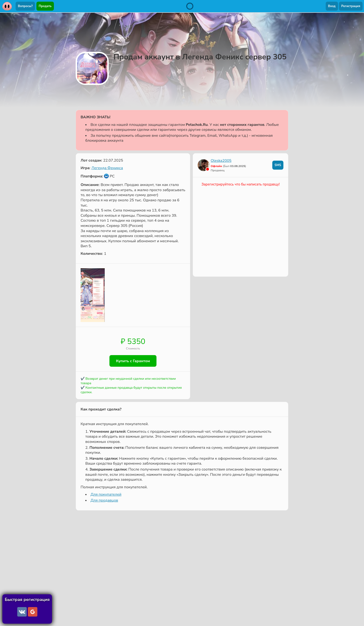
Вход (332, 6)
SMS (278, 165)
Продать (45, 6)
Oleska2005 (221, 161)
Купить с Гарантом (133, 361)
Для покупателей (106, 495)
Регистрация (351, 6)
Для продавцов (104, 501)
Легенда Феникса (107, 168)
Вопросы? (25, 6)
